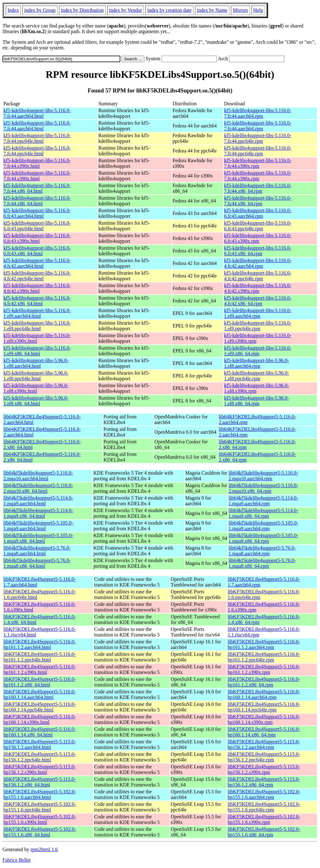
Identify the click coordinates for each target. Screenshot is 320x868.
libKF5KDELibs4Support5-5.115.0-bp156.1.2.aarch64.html (40, 744)
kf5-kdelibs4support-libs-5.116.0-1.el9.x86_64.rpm (258, 351)
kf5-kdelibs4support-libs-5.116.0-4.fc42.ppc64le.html (37, 276)
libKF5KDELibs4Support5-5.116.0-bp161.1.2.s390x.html (40, 669)
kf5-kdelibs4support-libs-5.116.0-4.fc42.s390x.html (37, 288)
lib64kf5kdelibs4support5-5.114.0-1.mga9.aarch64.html (38, 501)
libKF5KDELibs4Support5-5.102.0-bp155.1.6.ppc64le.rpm (264, 807)
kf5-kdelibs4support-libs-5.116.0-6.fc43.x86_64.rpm (258, 251)
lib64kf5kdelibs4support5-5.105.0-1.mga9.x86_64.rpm (263, 538)
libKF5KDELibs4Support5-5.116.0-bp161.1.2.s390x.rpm (264, 669)
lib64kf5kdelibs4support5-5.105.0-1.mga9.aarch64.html (38, 526)
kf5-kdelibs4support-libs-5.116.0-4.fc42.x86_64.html (37, 301)
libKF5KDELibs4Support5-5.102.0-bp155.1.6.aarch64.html (40, 794)
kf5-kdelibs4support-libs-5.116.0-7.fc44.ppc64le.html (37, 138)
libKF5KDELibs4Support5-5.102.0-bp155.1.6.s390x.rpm (264, 819)
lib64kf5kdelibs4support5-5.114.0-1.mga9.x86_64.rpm (263, 513)
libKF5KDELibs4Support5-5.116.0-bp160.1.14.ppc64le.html (40, 707)
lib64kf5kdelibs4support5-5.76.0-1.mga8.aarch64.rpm (262, 551)
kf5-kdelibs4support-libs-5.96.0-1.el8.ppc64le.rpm (257, 376)
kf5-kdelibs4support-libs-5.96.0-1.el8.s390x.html (36, 388)
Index (13, 10)
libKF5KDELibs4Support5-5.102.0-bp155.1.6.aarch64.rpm (264, 794)
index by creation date (169, 10)
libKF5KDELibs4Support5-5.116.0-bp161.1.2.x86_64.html (40, 682)
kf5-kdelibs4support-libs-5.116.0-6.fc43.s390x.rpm (258, 238)
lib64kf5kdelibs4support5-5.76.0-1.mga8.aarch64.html (37, 551)
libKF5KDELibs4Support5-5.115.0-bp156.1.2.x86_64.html (40, 782)
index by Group (40, 10)
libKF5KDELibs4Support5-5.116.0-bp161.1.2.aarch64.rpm (264, 644)
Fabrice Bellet (17, 860)
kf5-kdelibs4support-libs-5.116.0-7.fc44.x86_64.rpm (258, 188)
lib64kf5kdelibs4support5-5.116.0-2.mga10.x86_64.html (38, 488)
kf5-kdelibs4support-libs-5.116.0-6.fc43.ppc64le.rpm (258, 226)
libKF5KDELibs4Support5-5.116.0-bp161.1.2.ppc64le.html (40, 657)
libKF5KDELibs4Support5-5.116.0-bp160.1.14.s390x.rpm (264, 719)
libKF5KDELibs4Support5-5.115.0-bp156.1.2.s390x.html (40, 769)
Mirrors (240, 10)
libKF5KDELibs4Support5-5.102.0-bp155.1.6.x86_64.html (40, 832)
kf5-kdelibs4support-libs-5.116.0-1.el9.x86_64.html (37, 351)
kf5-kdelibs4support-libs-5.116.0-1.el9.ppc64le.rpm (258, 326)
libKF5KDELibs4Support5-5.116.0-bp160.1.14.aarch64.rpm (264, 694)
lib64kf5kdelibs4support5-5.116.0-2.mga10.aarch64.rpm (263, 476)
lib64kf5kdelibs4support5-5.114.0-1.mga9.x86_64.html (38, 513)
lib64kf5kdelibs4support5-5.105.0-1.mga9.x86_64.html (38, 538)
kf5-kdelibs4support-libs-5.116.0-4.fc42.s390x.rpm (258, 288)
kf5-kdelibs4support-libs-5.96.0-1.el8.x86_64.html (36, 401)
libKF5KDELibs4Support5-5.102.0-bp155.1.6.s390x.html (40, 819)
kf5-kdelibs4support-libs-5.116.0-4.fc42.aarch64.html (37, 263)
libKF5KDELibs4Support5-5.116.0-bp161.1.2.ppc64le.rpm (264, 657)
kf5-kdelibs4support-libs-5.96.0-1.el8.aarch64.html (36, 363)
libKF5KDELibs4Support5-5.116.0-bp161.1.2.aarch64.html (40, 644)
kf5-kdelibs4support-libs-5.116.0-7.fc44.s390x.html (37, 163)
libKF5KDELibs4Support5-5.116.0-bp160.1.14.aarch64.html (40, 694)
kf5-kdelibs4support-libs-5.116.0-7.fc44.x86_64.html (37, 188)
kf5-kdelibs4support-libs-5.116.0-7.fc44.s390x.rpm (258, 163)
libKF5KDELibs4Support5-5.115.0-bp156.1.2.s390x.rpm (264, 769)
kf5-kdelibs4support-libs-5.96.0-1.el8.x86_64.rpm (257, 401)
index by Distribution (82, 10)
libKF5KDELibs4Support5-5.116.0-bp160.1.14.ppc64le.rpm (264, 707)
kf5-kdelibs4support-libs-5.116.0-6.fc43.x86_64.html (37, 251)
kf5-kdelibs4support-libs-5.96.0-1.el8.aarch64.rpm (257, 363)
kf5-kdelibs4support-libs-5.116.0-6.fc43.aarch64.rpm (258, 213)
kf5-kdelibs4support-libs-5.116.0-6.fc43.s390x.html (37, 238)
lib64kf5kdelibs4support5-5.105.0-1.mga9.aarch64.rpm (263, 526)
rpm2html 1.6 (44, 849)
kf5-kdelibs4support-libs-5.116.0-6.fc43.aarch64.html (37, 213)
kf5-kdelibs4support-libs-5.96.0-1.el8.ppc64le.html (36, 376)
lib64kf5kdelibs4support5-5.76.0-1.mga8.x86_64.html (37, 563)
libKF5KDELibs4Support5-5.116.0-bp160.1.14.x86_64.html (40, 732)
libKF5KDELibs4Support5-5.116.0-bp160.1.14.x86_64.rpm (264, 732)
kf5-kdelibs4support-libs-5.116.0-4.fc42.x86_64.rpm (258, 301)
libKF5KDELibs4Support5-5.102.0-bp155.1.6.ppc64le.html (40, 807)
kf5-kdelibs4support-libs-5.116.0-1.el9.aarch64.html (37, 313)
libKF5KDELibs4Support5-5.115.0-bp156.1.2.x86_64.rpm (264, 782)
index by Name (212, 10)
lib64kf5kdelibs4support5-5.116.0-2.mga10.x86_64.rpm (263, 488)
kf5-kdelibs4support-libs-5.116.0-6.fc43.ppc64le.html (37, 226)
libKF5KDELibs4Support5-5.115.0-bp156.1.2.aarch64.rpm (264, 744)
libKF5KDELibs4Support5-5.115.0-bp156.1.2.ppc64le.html (40, 757)
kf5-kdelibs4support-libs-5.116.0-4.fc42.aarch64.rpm (258, 263)
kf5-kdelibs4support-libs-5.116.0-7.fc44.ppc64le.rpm (258, 138)
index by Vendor (125, 10)
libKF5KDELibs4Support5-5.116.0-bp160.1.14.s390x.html (40, 719)
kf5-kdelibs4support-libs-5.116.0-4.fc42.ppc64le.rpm (258, 276)
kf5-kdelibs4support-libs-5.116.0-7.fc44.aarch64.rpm (258, 113)
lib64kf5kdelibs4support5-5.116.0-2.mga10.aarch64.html (38, 476)
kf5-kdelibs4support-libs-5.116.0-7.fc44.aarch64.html (37, 113)
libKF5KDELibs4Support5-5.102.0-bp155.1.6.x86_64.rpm (264, 832)
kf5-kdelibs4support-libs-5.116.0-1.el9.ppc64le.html (37, 326)
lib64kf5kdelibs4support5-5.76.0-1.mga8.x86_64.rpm (262, 563)
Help (258, 10)
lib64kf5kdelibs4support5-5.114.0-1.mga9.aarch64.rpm (263, 501)
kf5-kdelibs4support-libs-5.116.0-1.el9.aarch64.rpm (258, 313)
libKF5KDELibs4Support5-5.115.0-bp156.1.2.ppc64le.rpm (264, 757)
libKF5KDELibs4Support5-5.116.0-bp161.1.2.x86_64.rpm (264, 682)
